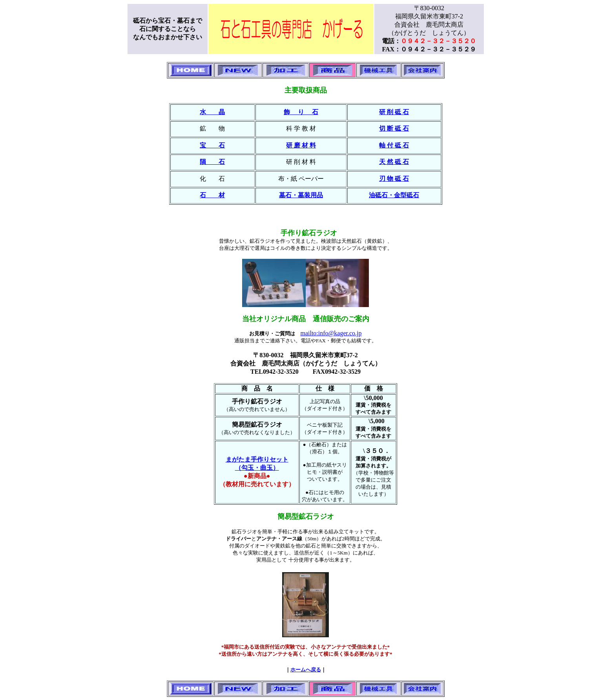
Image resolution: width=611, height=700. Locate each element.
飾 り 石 (301, 112)
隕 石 (212, 162)
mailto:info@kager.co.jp (331, 333)
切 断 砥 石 (394, 128)
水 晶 (212, 112)
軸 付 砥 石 (394, 145)
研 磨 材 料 (301, 145)
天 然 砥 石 (394, 162)
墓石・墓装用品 (301, 195)
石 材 (212, 195)
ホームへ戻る (306, 670)
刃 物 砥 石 (394, 179)
